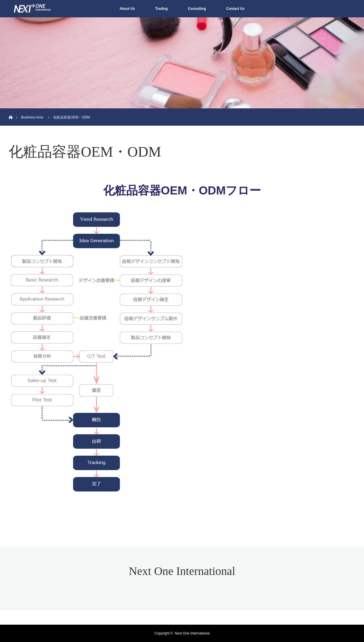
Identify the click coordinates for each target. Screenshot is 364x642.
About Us (127, 9)
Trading (161, 9)
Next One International (182, 571)
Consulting (197, 9)
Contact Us (235, 9)
